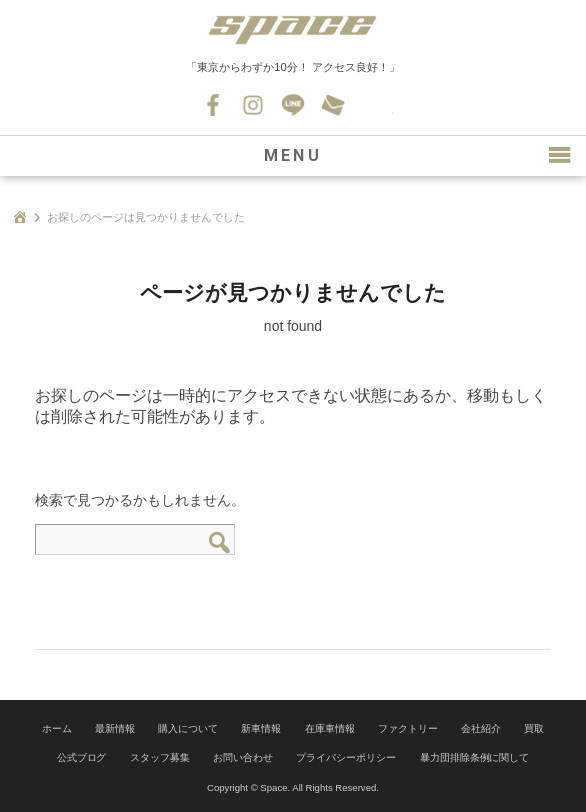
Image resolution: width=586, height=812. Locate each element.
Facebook (213, 105)
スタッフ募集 (160, 757)
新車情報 (261, 728)
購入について (188, 728)
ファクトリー (408, 728)
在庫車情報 (330, 728)
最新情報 (115, 728)
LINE (293, 105)
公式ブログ (82, 757)
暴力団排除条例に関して (475, 757)
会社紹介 (481, 728)
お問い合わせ (333, 105)
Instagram (253, 105)
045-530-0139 (373, 105)
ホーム (57, 728)
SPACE (293, 30)
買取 (534, 728)
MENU (293, 155)
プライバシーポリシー (346, 757)
